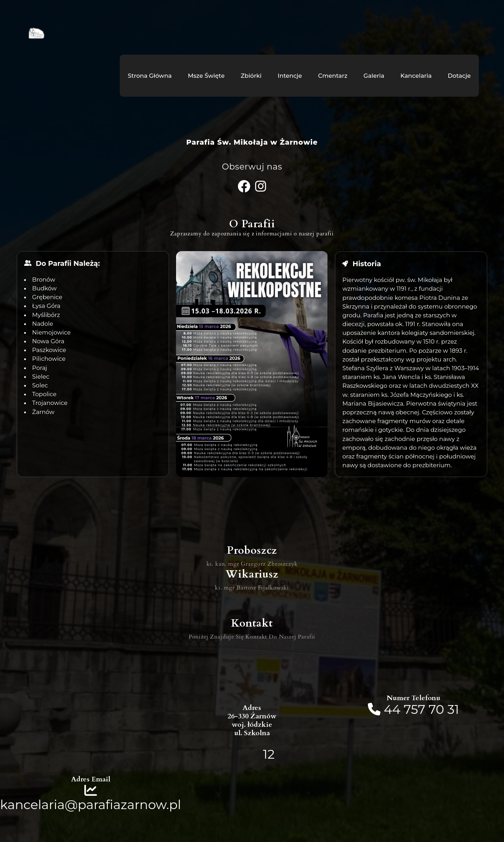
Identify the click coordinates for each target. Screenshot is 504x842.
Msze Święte (206, 76)
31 (453, 709)
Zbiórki (251, 76)
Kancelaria (416, 76)
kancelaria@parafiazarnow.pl (90, 804)
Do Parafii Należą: (68, 263)
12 (269, 754)
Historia (367, 263)
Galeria (374, 76)
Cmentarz (333, 76)
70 (436, 709)
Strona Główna (150, 76)
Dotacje (459, 76)
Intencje (290, 76)
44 (394, 709)
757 (415, 709)
